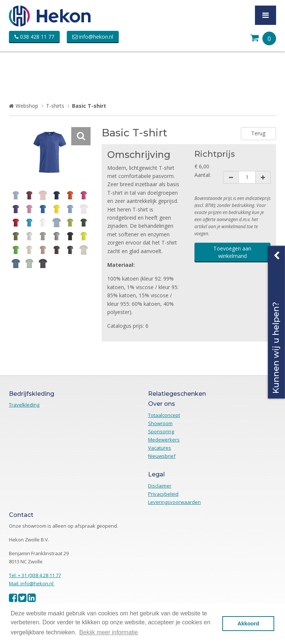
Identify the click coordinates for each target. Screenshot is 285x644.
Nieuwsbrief (162, 456)
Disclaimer (160, 486)
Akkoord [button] (248, 624)
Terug (258, 133)
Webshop (27, 106)
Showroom (160, 423)
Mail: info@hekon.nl (32, 583)
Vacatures (160, 448)
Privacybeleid (163, 494)
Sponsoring (161, 431)
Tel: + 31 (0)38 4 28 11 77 (35, 575)
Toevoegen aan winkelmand (232, 252)
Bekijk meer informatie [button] (108, 632)
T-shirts (55, 106)
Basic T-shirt (89, 106)
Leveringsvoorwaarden (174, 502)
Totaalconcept (164, 415)
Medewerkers (164, 440)
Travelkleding (24, 405)
